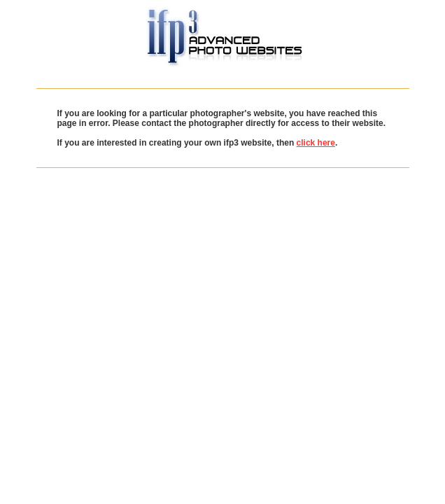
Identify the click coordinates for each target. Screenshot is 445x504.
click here (316, 143)
